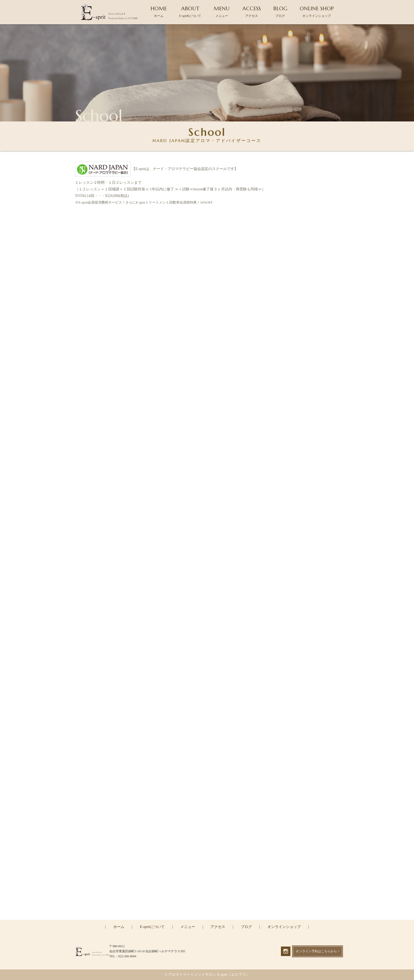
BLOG (280, 11)
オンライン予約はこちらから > (318, 951)
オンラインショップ (284, 927)
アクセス (218, 927)
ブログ (246, 927)
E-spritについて (152, 927)
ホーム (119, 927)
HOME (159, 11)
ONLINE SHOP (317, 11)
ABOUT (190, 11)
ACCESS (252, 11)
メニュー (188, 927)
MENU (222, 11)
